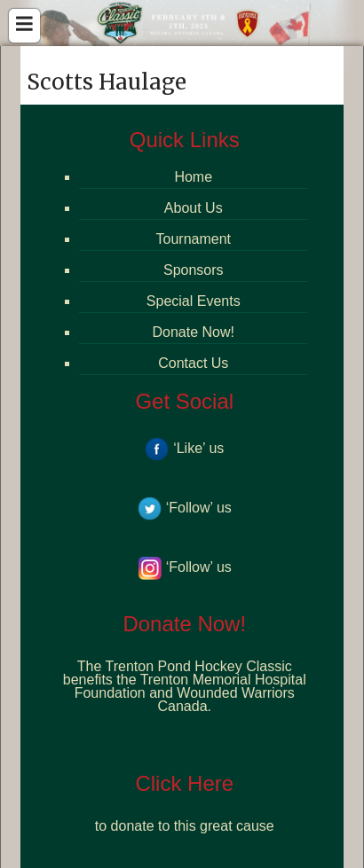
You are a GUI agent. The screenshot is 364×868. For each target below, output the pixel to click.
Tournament (194, 239)
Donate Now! (194, 332)
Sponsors (194, 270)
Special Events (194, 301)
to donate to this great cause (185, 826)
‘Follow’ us (185, 508)
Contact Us (193, 363)
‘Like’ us (184, 448)
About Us (194, 208)
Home (193, 177)
